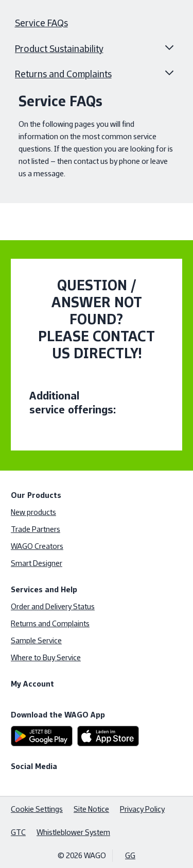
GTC (18, 832)
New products (33, 512)
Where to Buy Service (46, 657)
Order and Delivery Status (53, 606)
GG (130, 855)
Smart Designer (37, 563)
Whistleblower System (73, 832)
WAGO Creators (37, 546)
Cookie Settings (37, 809)
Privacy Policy (142, 809)
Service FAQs (41, 23)
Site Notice (91, 809)
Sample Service (36, 640)
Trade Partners (36, 529)
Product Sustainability (59, 49)
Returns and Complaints (63, 74)
